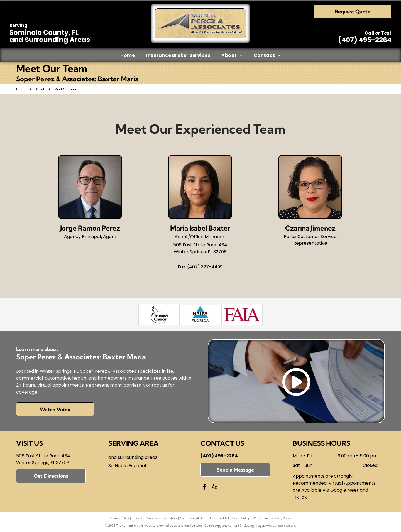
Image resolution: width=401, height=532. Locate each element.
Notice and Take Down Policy (229, 518)
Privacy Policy (119, 518)
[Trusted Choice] (159, 315)
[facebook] (205, 488)
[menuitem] (128, 55)
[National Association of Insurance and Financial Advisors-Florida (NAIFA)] (201, 315)
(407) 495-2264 (365, 40)
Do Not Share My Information (156, 518)
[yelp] (214, 488)
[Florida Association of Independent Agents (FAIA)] (242, 315)
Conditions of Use (193, 518)
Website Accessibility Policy (272, 518)
